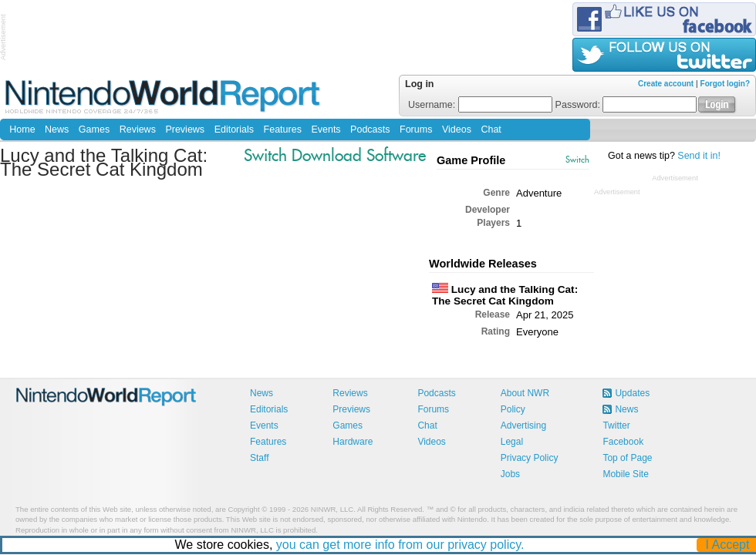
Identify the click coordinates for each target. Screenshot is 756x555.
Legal (512, 442)
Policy (513, 409)
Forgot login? (725, 84)
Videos (457, 129)
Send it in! (699, 156)
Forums (416, 129)
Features (283, 129)
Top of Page (627, 458)
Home (22, 129)
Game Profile (471, 160)
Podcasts (370, 129)
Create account (666, 84)
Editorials (234, 129)
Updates (632, 393)
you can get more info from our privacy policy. (400, 545)
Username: (480, 105)
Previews (185, 129)
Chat (491, 129)
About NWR (525, 393)
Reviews (138, 129)
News (57, 129)
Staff (259, 458)
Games (94, 129)
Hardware (353, 442)
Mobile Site (625, 474)
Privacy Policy (530, 458)
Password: (626, 105)
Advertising (523, 425)
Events (326, 129)
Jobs (510, 474)
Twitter (616, 425)
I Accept (728, 545)
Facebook (623, 442)
